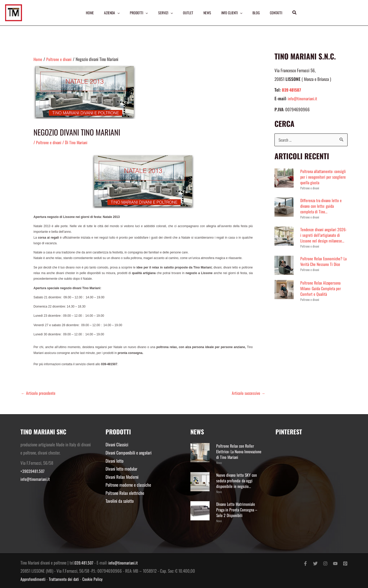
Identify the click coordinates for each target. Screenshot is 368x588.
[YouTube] (335, 563)
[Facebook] (305, 563)
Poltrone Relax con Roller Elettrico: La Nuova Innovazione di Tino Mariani (237, 451)
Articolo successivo (248, 393)
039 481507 (292, 90)
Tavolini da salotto (120, 501)
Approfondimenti (33, 579)
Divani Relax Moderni (122, 477)
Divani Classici (117, 444)
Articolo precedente (39, 393)
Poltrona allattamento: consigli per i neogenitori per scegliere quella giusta (324, 177)
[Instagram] (325, 563)
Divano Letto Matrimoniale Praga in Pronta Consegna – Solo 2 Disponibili (238, 510)
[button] (297, 13)
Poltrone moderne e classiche (128, 485)
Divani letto (114, 461)
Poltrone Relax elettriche (125, 493)
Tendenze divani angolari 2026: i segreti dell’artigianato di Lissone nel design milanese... (323, 238)
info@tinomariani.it (303, 98)
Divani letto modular (121, 469)
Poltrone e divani (49, 142)
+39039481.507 (33, 471)
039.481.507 (84, 563)
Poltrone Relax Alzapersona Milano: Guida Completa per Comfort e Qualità (322, 294)
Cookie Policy (95, 579)
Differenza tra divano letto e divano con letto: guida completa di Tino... (322, 206)
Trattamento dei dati (66, 579)
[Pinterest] (345, 563)
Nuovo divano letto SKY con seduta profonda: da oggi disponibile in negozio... (237, 480)
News (219, 463)
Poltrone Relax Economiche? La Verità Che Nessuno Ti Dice (323, 267)
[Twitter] (315, 563)
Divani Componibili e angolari (129, 453)
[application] (116, 13)
